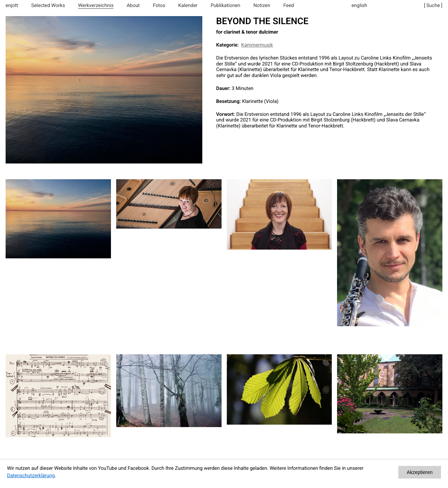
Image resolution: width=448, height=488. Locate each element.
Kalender (188, 6)
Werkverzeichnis (96, 6)
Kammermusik (257, 45)
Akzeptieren (420, 472)
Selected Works (48, 6)
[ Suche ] (433, 6)
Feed (288, 6)
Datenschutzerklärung (31, 476)
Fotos (159, 6)
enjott (12, 6)
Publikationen (226, 6)
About (133, 6)
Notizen (262, 6)
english (359, 6)
